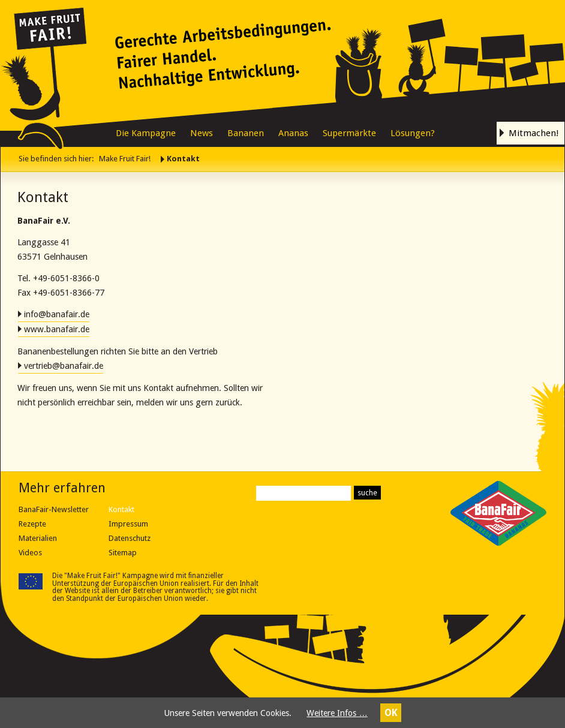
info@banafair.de (57, 314)
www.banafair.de (57, 329)
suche (367, 493)
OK (391, 713)
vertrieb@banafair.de (64, 366)
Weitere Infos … (337, 713)
